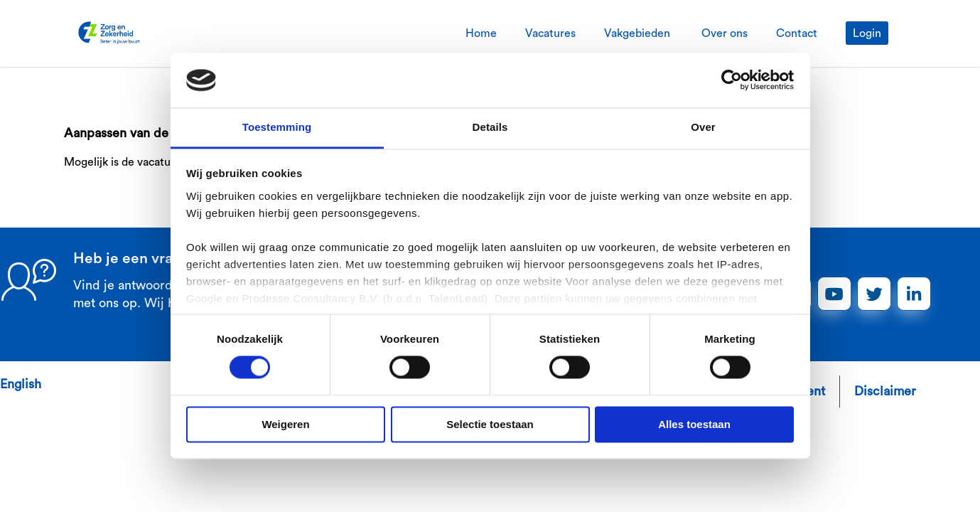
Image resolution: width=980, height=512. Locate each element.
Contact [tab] (797, 33)
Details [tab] (490, 127)
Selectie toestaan (490, 424)
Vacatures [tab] (550, 33)
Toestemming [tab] (277, 127)
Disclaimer (885, 391)
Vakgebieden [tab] (639, 33)
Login (867, 33)
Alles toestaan (694, 424)
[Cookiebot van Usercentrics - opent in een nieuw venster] (732, 80)
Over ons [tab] (725, 33)
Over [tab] (703, 127)
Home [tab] (481, 33)
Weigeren (285, 424)
